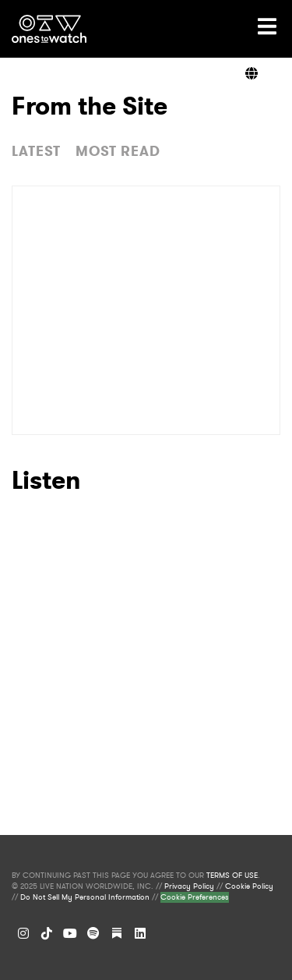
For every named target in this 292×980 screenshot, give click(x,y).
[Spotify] (93, 933)
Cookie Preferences (195, 897)
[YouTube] (70, 933)
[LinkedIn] (140, 933)
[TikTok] (47, 933)
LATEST (36, 151)
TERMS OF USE (232, 876)
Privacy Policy (189, 886)
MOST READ (118, 151)
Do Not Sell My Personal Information (85, 897)
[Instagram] (23, 933)
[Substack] (117, 933)
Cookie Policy (249, 886)
